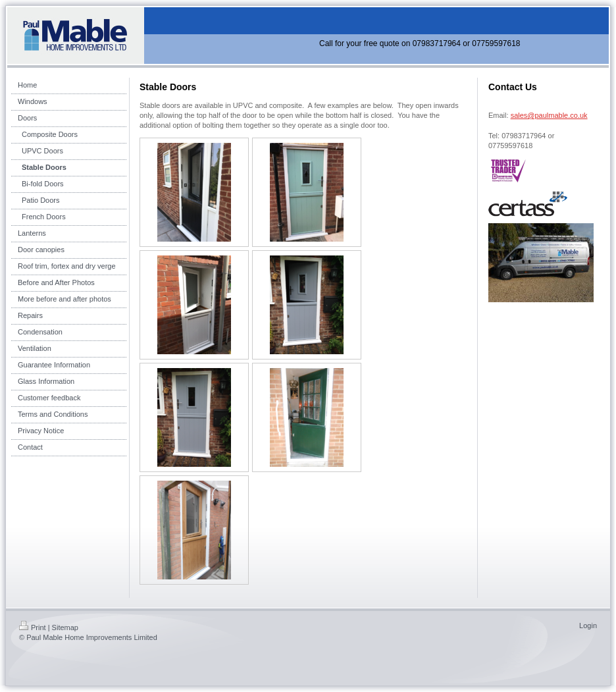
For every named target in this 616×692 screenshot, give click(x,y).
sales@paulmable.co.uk (549, 115)
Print (33, 627)
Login (588, 625)
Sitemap (65, 627)
